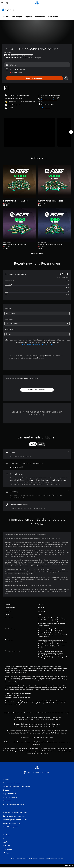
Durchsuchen (53, 17)
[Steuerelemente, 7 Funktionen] (37, 479)
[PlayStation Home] (37, 3)
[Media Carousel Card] (29, 132)
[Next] (71, 132)
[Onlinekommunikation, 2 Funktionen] (37, 506)
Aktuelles (6, 17)
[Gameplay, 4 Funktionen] (37, 494)
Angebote (29, 17)
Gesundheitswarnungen (12, 695)
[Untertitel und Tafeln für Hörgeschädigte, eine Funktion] (37, 465)
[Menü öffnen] (2, 3)
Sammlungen (17, 17)
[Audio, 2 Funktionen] (37, 454)
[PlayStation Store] (10, 10)
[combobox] (37, 313)
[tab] (33, 444)
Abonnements (40, 17)
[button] (49, 100)
